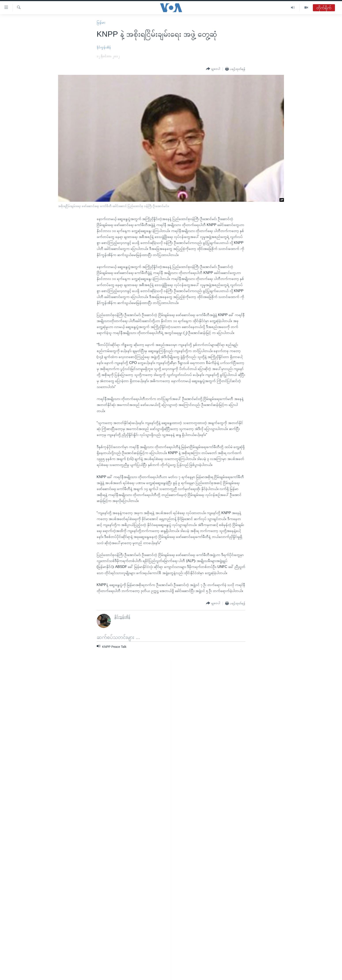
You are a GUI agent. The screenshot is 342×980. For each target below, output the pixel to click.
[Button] (213, 69)
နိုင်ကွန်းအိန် (104, 47)
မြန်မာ (101, 22)
